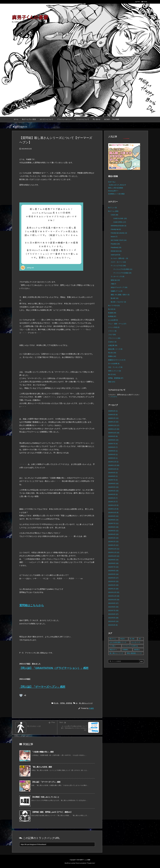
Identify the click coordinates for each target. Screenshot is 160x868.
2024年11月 (114, 465)
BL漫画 (112, 313)
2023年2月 (113, 542)
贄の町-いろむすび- (118, 302)
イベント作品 (114, 327)
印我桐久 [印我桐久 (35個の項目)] (125, 650)
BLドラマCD (114, 306)
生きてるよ (112, 182)
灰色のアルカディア (119, 287)
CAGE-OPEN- (120, 222)
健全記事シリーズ (115, 349)
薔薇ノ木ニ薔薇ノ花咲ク (120, 295)
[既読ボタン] (21, 695)
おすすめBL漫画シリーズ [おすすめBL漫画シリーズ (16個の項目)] (118, 642)
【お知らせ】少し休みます (117, 185)
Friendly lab (116, 229)
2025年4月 (113, 454)
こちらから (113, 397)
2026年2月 (113, 418)
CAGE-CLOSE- (120, 218)
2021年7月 (113, 611)
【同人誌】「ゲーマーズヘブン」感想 (42, 687)
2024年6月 (113, 484)
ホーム (17, 127)
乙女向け (112, 342)
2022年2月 (113, 585)
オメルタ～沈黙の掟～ (119, 258)
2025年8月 (113, 440)
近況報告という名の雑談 (116, 194)
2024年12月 (113, 462)
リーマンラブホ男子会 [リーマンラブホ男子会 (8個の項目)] (130, 646)
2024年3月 (113, 494)
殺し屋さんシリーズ (86, 703)
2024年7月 (113, 480)
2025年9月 (113, 436)
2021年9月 (113, 603)
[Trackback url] (57, 844)
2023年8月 (113, 520)
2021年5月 (113, 618)
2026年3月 (113, 415)
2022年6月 (113, 571)
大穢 (113, 284)
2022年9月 (113, 560)
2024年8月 (113, 476)
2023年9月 (113, 516)
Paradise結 (116, 247)
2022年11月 (114, 552)
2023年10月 (113, 513)
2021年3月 (113, 625)
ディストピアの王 (118, 266)
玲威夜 (91, 708)
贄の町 (115, 298)
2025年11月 (114, 429)
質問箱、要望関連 (66, 703)
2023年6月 (113, 527)
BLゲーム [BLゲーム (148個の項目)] (113, 639)
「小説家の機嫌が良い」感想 (43, 752)
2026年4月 (113, 411)
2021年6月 (113, 614)
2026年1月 (113, 422)
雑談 (112, 382)
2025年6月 (113, 447)
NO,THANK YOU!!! (119, 240)
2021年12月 (114, 592)
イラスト (112, 331)
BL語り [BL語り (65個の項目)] (123, 639)
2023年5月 (113, 531)
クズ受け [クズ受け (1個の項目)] (113, 646)
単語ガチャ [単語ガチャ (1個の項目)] (113, 650)
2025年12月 (114, 425)
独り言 (112, 374)
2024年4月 (113, 491)
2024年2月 (113, 498)
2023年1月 (113, 545)
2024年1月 (113, 502)
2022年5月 (113, 574)
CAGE (114, 215)
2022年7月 (113, 567)
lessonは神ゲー (113, 191)
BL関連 (112, 316)
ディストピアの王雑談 (122, 273)
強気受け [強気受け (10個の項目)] (137, 650)
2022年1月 (113, 589)
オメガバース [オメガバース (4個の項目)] (136, 642)
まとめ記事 (113, 320)
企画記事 (113, 345)
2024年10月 (113, 469)
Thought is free (91, 863)
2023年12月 (113, 505)
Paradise (115, 244)
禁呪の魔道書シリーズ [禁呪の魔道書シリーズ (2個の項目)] (134, 653)
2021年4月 (113, 621)
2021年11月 (114, 596)
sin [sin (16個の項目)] (140, 639)
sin (76, 703)
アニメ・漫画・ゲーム (117, 324)
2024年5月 (113, 487)
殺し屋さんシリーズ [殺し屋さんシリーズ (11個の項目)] (116, 653)
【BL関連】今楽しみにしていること (45, 797)
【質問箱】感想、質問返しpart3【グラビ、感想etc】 (52, 812)
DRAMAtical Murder (118, 226)
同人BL (25, 127)
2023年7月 (113, 523)
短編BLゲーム (116, 291)
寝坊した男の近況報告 (116, 188)
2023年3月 (113, 538)
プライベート (114, 338)
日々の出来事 (114, 364)
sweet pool (115, 255)
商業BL (112, 356)
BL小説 (112, 309)
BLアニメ (112, 208)
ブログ (112, 335)
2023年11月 (113, 509)
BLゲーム (113, 211)
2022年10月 (114, 556)
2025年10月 (114, 433)
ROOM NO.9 (116, 251)
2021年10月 (114, 600)
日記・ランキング (115, 367)
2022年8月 (113, 563)
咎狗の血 (115, 280)
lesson (114, 237)
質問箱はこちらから (32, 605)
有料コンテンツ (115, 371)
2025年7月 (113, 444)
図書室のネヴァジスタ (117, 360)
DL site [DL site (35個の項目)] (132, 639)
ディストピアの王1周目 (123, 269)
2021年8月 (113, 607)
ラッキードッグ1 (117, 276)
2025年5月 (113, 451)
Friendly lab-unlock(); (119, 233)
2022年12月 (114, 549)
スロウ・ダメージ (118, 262)
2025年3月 (113, 458)
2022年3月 (113, 581)
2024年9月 (113, 473)
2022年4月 (113, 578)
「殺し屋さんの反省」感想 (42, 767)
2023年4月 (113, 534)
